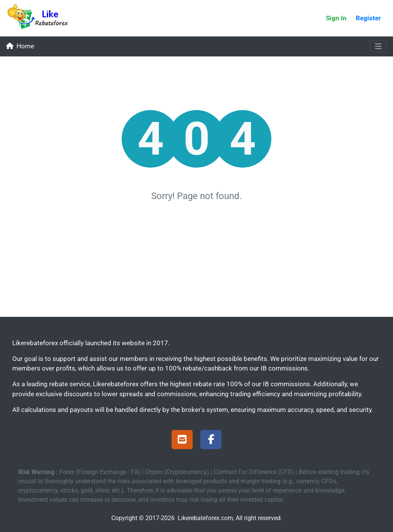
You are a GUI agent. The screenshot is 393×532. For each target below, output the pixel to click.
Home (20, 46)
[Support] (182, 441)
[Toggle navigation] (378, 46)
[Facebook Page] (211, 441)
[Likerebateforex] (41, 18)
